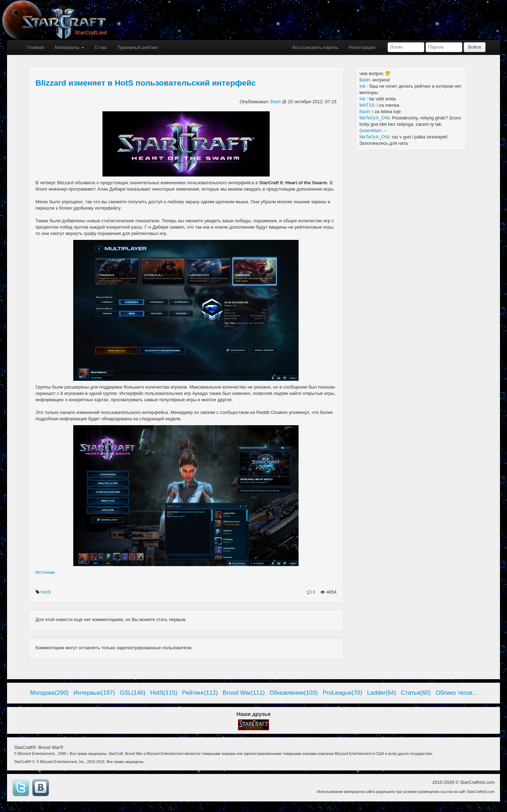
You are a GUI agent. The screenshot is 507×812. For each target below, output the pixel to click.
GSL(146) (133, 693)
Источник (45, 572)
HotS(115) (164, 693)
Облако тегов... (456, 693)
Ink (363, 86)
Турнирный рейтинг (138, 47)
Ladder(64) (382, 693)
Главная (35, 47)
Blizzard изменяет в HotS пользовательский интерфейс (146, 83)
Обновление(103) (294, 693)
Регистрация (362, 47)
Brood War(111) (244, 693)
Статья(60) (416, 693)
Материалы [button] (69, 47)
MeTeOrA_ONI (374, 118)
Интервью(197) (94, 693)
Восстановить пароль (315, 47)
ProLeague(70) (342, 693)
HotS (46, 592)
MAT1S (367, 105)
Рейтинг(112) (200, 693)
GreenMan (370, 131)
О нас (101, 47)
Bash (276, 102)
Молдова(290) (49, 693)
